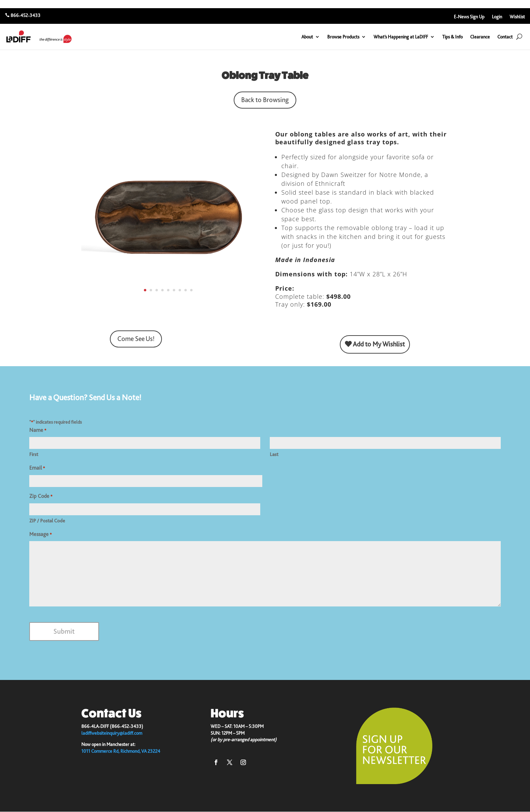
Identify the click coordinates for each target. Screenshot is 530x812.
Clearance (480, 37)
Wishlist (517, 17)
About (307, 37)
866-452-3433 (26, 15)
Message (40, 535)
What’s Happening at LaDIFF (401, 37)
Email (37, 468)
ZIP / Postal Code (47, 521)
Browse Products (343, 37)
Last (274, 454)
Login (497, 17)
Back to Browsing (265, 100)
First (34, 454)
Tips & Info (452, 37)
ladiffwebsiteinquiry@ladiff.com (112, 733)
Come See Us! (136, 339)
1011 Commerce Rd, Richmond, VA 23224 (121, 751)
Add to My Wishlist (375, 344)
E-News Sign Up (469, 17)
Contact (505, 37)
